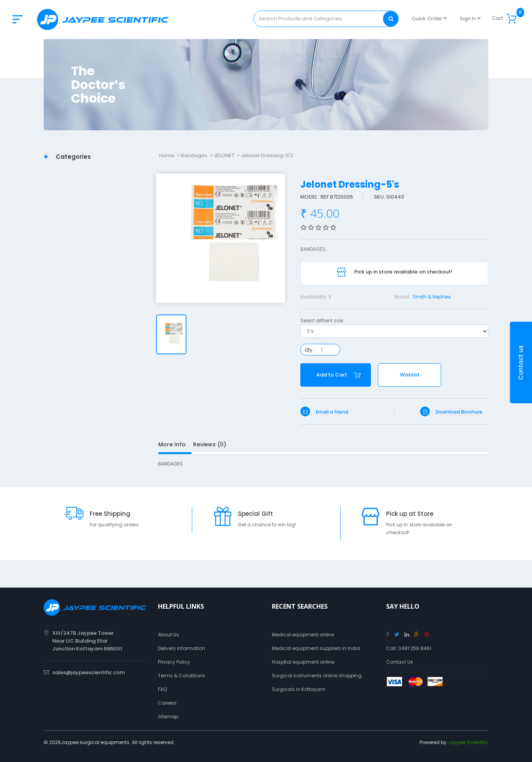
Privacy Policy (174, 662)
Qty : (310, 350)
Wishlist (410, 375)
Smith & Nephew (432, 297)
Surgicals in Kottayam (299, 689)
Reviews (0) (210, 444)
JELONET (224, 155)
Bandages (194, 155)
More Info (172, 444)
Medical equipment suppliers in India (316, 648)
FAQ (162, 689)
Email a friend (324, 412)
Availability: (314, 297)
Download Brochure (451, 412)
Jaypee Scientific (468, 742)
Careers (167, 703)
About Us (168, 635)
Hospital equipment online (303, 662)
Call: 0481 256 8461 (409, 648)
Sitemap (168, 717)
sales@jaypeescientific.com (89, 672)
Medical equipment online (303, 635)
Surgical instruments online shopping (317, 676)
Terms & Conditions (182, 676)
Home (167, 155)
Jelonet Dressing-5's (267, 155)
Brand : (403, 297)
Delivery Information (182, 648)
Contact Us (400, 662)
